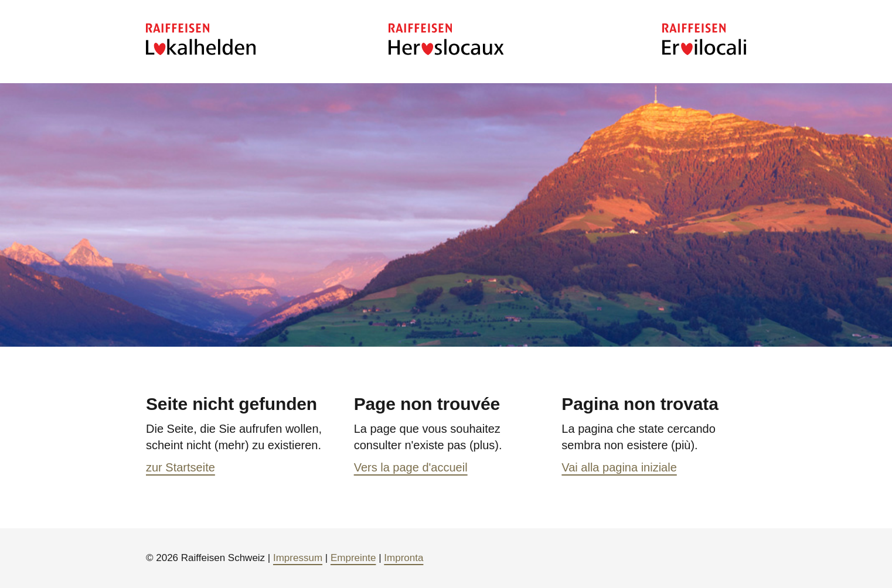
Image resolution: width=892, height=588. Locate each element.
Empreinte (353, 558)
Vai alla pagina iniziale (619, 467)
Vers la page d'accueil (411, 467)
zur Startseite (181, 467)
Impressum (298, 558)
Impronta (404, 558)
